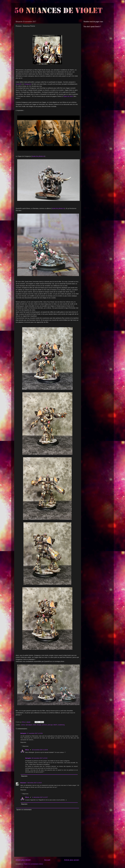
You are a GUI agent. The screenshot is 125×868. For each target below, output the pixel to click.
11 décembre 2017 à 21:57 (40, 797)
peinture (44, 725)
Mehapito (23, 733)
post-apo (50, 725)
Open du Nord (68, 96)
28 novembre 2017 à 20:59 (40, 750)
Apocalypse (29, 725)
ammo (23, 725)
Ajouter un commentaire (24, 810)
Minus (27, 750)
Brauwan (23, 783)
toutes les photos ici (38, 156)
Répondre (23, 742)
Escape (39, 725)
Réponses (25, 746)
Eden (35, 725)
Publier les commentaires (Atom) (33, 864)
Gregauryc (28, 84)
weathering (61, 725)
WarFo (55, 725)
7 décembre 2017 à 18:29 (34, 783)
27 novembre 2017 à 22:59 (35, 733)
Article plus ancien (72, 860)
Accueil (47, 860)
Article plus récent (23, 860)
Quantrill (18, 84)
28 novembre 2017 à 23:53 (40, 758)
